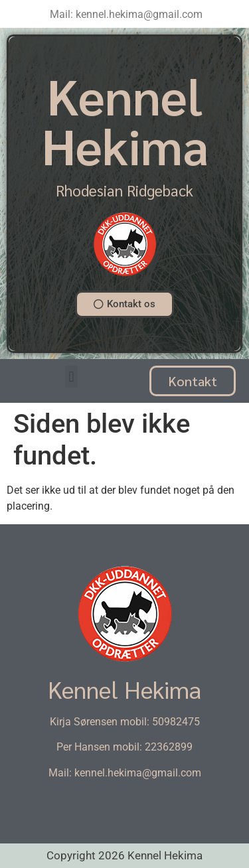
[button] (71, 377)
